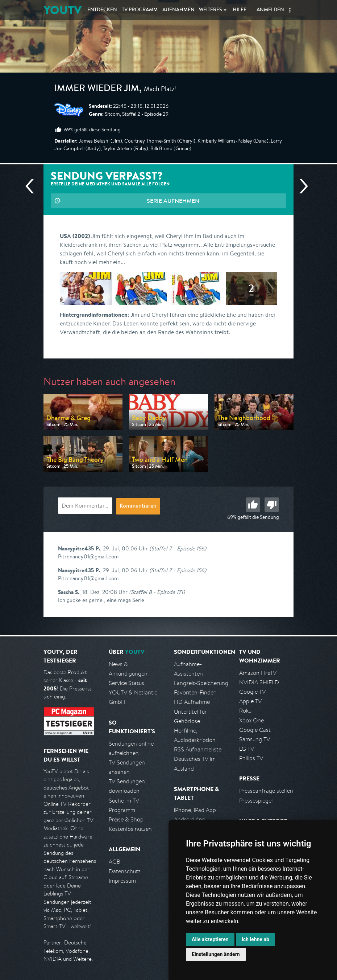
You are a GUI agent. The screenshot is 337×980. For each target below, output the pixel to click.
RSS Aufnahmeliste (198, 749)
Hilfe (240, 10)
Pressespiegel (256, 801)
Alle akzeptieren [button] (210, 939)
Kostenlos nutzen (130, 829)
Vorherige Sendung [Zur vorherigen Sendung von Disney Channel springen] (33, 186)
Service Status (126, 683)
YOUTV (63, 10)
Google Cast (255, 730)
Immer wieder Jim (97, 89)
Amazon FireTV (258, 673)
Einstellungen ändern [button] (216, 954)
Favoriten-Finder (195, 692)
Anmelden (270, 10)
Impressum (122, 881)
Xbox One (251, 720)
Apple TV (250, 701)
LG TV (247, 749)
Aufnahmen (178, 10)
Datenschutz (125, 871)
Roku (245, 711)
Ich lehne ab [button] (255, 939)
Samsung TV (255, 739)
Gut (253, 505)
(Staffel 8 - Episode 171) (157, 592)
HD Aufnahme (192, 702)
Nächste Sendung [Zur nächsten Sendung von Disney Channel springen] (301, 186)
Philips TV (251, 758)
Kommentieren (138, 507)
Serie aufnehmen (173, 201)
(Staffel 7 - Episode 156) (178, 548)
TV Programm (140, 10)
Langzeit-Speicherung (201, 683)
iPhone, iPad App (195, 810)
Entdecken (102, 10)
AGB (115, 862)
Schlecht (272, 505)
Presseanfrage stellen (266, 791)
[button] (290, 10)
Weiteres (211, 10)
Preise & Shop (126, 819)
